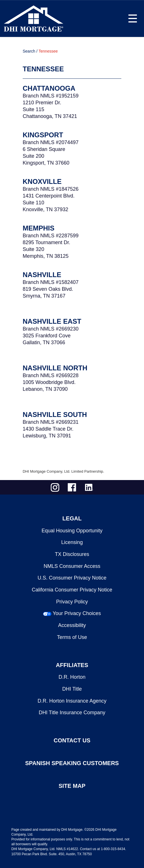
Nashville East (52, 321)
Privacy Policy (72, 602)
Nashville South (55, 415)
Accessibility (72, 625)
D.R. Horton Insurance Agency (72, 701)
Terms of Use (72, 637)
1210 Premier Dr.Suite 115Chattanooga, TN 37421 (50, 109)
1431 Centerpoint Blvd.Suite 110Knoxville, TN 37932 (49, 203)
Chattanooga (49, 88)
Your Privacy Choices (77, 613)
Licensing (72, 542)
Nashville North (55, 368)
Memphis (39, 228)
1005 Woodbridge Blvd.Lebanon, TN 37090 (49, 386)
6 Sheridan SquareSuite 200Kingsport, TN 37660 (46, 156)
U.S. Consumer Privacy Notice (72, 578)
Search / (30, 51)
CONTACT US (72, 740)
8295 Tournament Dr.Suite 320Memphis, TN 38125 (46, 249)
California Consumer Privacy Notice (72, 590)
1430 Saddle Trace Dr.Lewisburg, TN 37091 (48, 432)
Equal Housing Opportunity (72, 531)
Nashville (42, 275)
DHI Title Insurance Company (72, 713)
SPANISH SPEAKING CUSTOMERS (72, 763)
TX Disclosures (72, 554)
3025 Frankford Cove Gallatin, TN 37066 (47, 339)
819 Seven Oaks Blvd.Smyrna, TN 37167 (48, 292)
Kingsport (43, 135)
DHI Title (72, 689)
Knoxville (42, 181)
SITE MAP (72, 786)
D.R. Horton (72, 677)
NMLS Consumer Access (72, 566)
